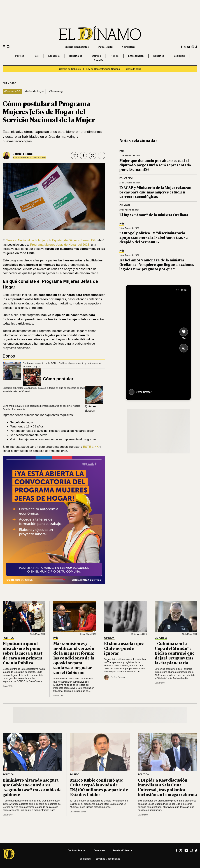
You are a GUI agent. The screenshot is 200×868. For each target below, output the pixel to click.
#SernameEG (12, 91)
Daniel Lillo (8, 686)
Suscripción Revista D (77, 47)
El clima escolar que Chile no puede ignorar (124, 648)
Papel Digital (106, 47)
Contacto (99, 850)
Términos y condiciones (108, 859)
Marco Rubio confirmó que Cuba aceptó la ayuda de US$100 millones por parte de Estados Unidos (99, 787)
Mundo (114, 56)
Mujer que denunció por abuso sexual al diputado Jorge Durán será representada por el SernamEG (155, 165)
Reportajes (76, 56)
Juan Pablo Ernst (78, 812)
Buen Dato (100, 60)
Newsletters (129, 47)
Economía (54, 56)
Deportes (159, 56)
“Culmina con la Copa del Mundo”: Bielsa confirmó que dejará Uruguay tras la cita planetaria (175, 653)
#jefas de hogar (35, 91)
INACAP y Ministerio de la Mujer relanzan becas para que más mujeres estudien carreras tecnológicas (155, 192)
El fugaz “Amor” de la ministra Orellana (154, 215)
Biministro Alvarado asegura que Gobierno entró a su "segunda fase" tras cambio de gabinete (32, 787)
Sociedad (179, 56)
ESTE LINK (91, 447)
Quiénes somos (76, 850)
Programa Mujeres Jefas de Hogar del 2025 (60, 245)
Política (20, 56)
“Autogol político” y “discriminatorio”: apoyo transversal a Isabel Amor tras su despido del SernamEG (154, 237)
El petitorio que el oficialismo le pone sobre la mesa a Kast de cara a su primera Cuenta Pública (23, 653)
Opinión (96, 56)
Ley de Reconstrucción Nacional (103, 69)
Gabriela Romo (23, 154)
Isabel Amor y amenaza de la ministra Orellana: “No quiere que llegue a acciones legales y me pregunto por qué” (157, 264)
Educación (126, 178)
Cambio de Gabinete (70, 69)
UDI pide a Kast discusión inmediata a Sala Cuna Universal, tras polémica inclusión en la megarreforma (167, 787)
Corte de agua (134, 69)
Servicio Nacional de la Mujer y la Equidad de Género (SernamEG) (51, 240)
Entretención (136, 56)
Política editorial (123, 850)
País (36, 56)
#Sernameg (56, 91)
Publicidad (85, 859)
